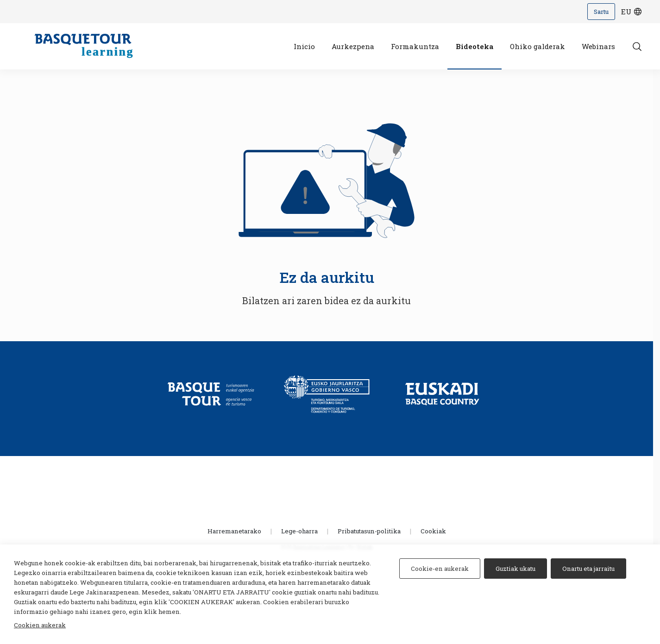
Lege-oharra (299, 531)
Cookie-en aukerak (440, 569)
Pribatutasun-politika (369, 531)
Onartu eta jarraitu (588, 569)
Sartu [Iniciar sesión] (601, 12)
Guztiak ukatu (515, 569)
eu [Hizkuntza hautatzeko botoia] (632, 12)
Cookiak (433, 531)
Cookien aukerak (40, 625)
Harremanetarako (234, 531)
